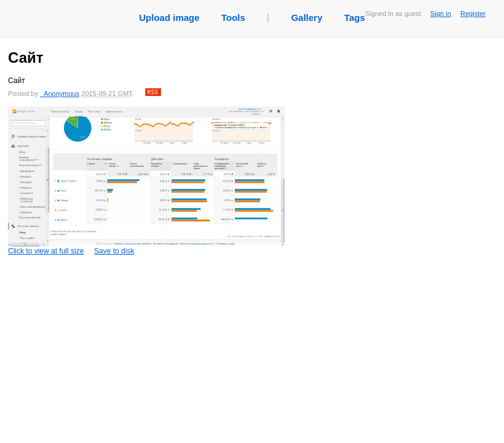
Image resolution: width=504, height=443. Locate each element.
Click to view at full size (146, 181)
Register (473, 14)
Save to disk (114, 251)
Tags (355, 18)
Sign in (441, 14)
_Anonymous (60, 94)
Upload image (169, 18)
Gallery (307, 18)
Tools (233, 18)
